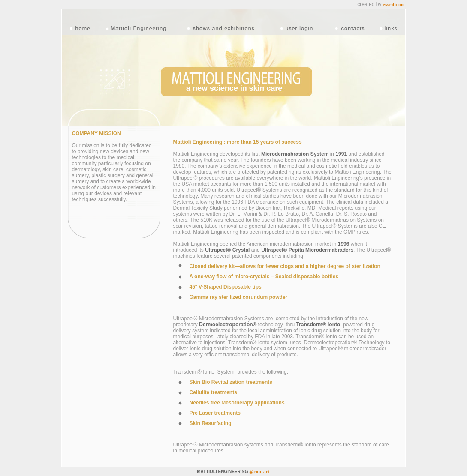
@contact (259, 471)
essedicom (394, 5)
